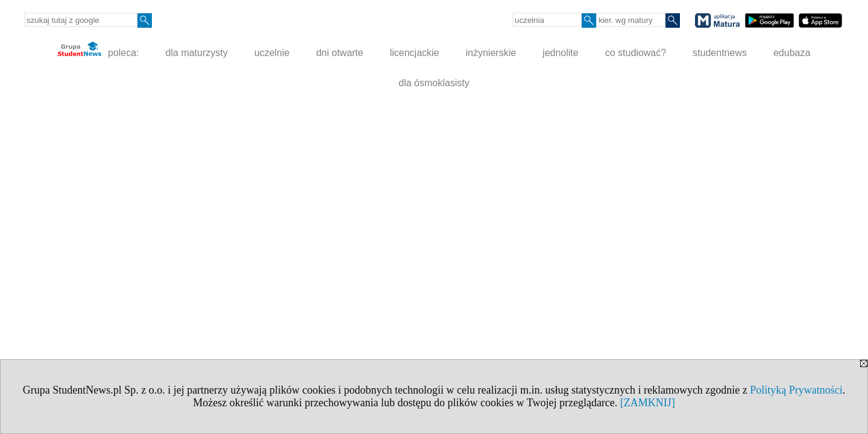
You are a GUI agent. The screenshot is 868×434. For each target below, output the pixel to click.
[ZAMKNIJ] (648, 403)
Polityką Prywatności (796, 390)
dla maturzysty (197, 53)
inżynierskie (491, 53)
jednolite (561, 53)
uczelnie (272, 53)
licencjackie (415, 53)
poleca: (99, 50)
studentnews (720, 53)
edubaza (792, 53)
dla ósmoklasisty (434, 83)
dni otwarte (339, 53)
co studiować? (636, 53)
